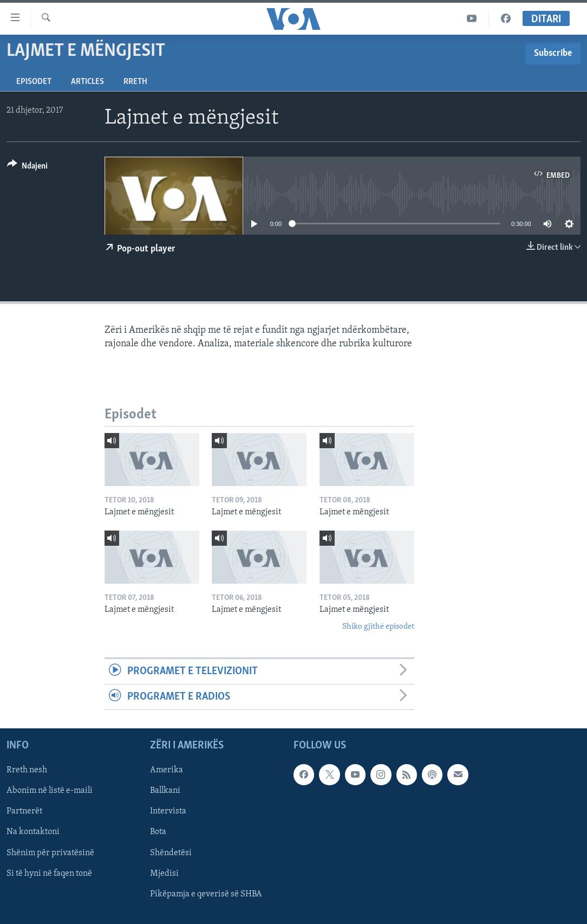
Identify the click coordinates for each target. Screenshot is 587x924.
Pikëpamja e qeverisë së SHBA (206, 894)
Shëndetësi (171, 853)
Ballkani (165, 791)
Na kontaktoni (33, 832)
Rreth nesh (27, 771)
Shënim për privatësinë (50, 853)
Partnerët (24, 812)
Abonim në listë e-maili (50, 791)
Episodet (34, 82)
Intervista (168, 812)
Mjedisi (164, 874)
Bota (158, 832)
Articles (87, 82)
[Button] (27, 168)
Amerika (167, 771)
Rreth (135, 82)
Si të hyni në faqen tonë (49, 874)
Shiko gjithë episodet (378, 627)
